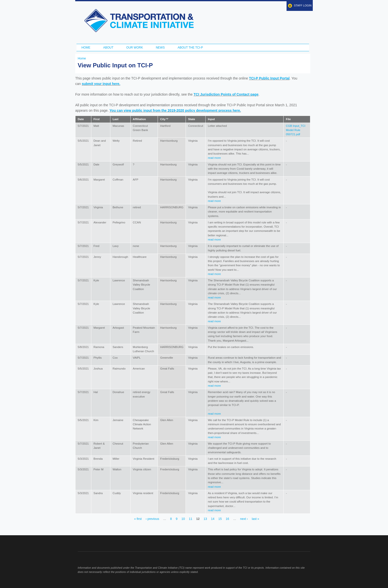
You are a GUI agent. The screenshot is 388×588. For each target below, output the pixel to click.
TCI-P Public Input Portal (269, 78)
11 (191, 519)
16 (227, 519)
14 (213, 519)
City (164, 119)
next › (244, 519)
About (108, 48)
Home (86, 48)
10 (183, 519)
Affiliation (139, 119)
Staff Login (303, 5)
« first (138, 519)
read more (214, 158)
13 (205, 519)
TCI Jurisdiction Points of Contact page (226, 94)
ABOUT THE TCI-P (190, 48)
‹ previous (152, 519)
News (160, 48)
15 (220, 519)
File (288, 119)
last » (255, 519)
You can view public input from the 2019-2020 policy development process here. (175, 110)
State (192, 119)
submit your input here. (101, 84)
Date (81, 119)
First (97, 119)
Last (116, 119)
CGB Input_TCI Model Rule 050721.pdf (296, 130)
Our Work (134, 48)
